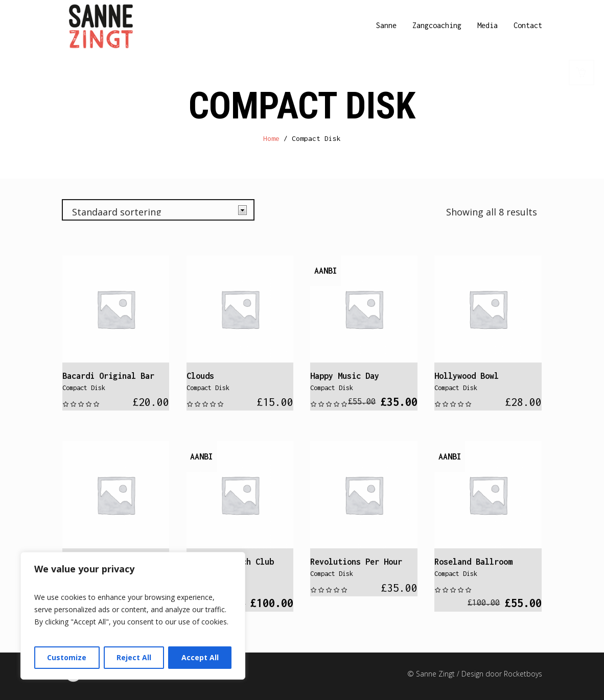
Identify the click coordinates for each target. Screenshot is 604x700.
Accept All (200, 657)
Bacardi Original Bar (108, 376)
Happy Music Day (345, 376)
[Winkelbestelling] (158, 210)
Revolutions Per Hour (356, 562)
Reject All (134, 657)
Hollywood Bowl (467, 376)
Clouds (200, 376)
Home (271, 138)
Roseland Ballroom (473, 562)
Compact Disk (84, 388)
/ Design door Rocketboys (500, 674)
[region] (133, 616)
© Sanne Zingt (432, 674)
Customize (67, 657)
